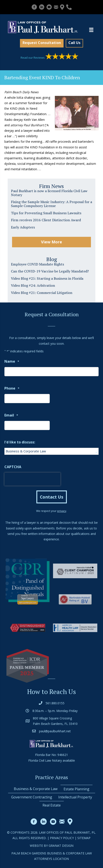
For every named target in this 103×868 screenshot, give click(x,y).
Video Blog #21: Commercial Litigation (42, 293)
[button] (42, 43)
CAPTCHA (13, 467)
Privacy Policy (62, 838)
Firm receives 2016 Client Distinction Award (46, 220)
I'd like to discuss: (20, 442)
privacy (62, 511)
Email (11, 416)
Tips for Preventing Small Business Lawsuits (46, 213)
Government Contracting (32, 797)
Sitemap (84, 838)
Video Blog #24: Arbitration (33, 285)
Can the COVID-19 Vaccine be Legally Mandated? (50, 271)
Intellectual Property (75, 797)
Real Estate (52, 805)
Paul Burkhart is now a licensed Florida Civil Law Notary (49, 193)
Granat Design (61, 846)
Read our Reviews (49, 58)
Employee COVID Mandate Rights (37, 264)
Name (12, 362)
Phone (12, 389)
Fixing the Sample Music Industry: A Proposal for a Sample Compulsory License (51, 204)
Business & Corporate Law (36, 789)
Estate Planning (76, 789)
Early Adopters (23, 227)
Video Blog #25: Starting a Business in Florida (47, 278)
